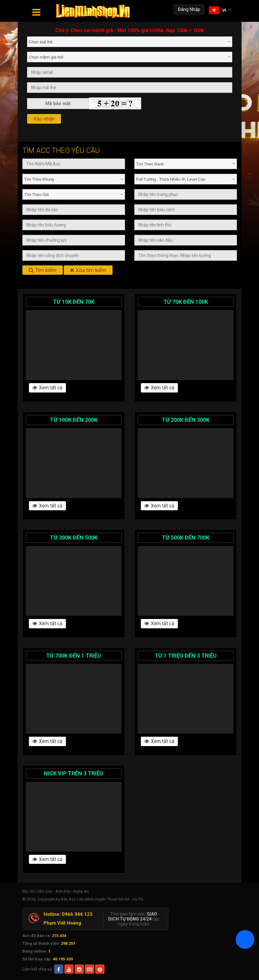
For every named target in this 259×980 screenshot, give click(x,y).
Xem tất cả (47, 388)
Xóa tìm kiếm (88, 270)
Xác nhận (44, 119)
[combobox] (130, 42)
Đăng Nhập (189, 9)
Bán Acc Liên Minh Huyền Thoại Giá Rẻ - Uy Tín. (103, 899)
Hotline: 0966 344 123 (68, 914)
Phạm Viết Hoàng (62, 923)
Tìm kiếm (43, 270)
